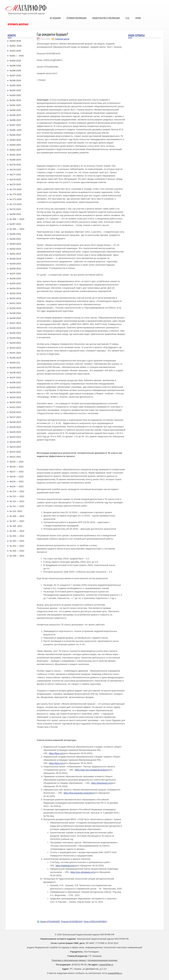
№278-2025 (15, 170)
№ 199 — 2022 (17, 556)
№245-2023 (15, 333)
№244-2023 (15, 338)
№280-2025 (15, 160)
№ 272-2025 (16, 204)
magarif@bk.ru (106, 965)
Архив (138, 18)
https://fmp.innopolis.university (78, 793)
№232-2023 (15, 402)
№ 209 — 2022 (17, 516)
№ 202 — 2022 (17, 546)
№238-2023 (15, 373)
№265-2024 (15, 234)
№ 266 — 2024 (17, 229)
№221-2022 (15, 457)
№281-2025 (15, 155)
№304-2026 (15, 41)
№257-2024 (15, 274)
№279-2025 (15, 165)
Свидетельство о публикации (106, 18)
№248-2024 (15, 318)
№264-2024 (15, 239)
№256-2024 (15, 279)
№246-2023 (15, 328)
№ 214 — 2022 (17, 491)
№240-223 (15, 363)
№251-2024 (15, 303)
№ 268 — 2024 (17, 219)
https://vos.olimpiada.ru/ (82, 872)
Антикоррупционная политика (103, 960)
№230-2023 (15, 412)
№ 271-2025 (16, 199)
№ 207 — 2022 (17, 521)
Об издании (55, 18)
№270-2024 (15, 209)
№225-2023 (15, 437)
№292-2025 (15, 100)
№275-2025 (15, 184)
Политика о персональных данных (69, 960)
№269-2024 (15, 214)
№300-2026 (15, 61)
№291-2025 (15, 105)
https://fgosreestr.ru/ (101, 783)
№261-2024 (15, 254)
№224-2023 (15, 442)
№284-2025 (15, 140)
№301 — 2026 (17, 56)
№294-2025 (15, 90)
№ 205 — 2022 (17, 531)
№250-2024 (15, 308)
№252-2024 (15, 298)
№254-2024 (15, 288)
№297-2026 (15, 76)
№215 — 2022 (17, 486)
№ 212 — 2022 (17, 501)
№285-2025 (15, 135)
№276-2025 (15, 179)
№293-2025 (15, 95)
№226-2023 (15, 432)
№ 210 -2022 (16, 511)
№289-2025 (15, 115)
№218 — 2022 (17, 477)
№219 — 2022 (17, 467)
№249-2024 (15, 313)
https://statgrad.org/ (65, 866)
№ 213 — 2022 (17, 496)
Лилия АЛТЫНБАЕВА (50, 922)
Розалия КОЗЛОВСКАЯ (72, 922)
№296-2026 (15, 80)
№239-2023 (15, 368)
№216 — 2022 (17, 482)
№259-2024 (15, 264)
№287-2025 (15, 125)
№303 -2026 (16, 46)
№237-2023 (15, 378)
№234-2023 (15, 392)
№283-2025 (15, 145)
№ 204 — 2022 (17, 536)
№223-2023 (15, 447)
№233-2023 (15, 397)
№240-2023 (15, 358)
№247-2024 (15, 323)
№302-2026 (15, 51)
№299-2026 (15, 66)
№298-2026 (15, 71)
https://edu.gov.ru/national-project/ (91, 770)
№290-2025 (15, 110)
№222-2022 (15, 452)
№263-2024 (15, 244)
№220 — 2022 (17, 462)
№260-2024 (15, 259)
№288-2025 (15, 120)
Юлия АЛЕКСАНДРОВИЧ (95, 922)
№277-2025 (15, 175)
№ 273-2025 (16, 194)
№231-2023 (15, 407)
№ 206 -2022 (16, 526)
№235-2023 (15, 387)
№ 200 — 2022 (17, 551)
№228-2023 (15, 427)
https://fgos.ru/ (56, 753)
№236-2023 (15, 382)
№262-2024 (15, 249)
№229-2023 (15, 422)
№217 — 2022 (17, 472)
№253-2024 (15, 293)
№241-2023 (15, 353)
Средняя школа (62, 39)
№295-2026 (15, 85)
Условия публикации (76, 18)
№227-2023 (15, 417)
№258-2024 (15, 269)
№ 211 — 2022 (17, 506)
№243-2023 (15, 343)
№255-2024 (15, 283)
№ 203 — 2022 (17, 541)
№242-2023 (15, 348)
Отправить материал (18, 24)
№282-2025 (15, 150)
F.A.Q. (127, 18)
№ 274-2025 (16, 189)
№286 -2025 (16, 130)
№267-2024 (15, 224)
